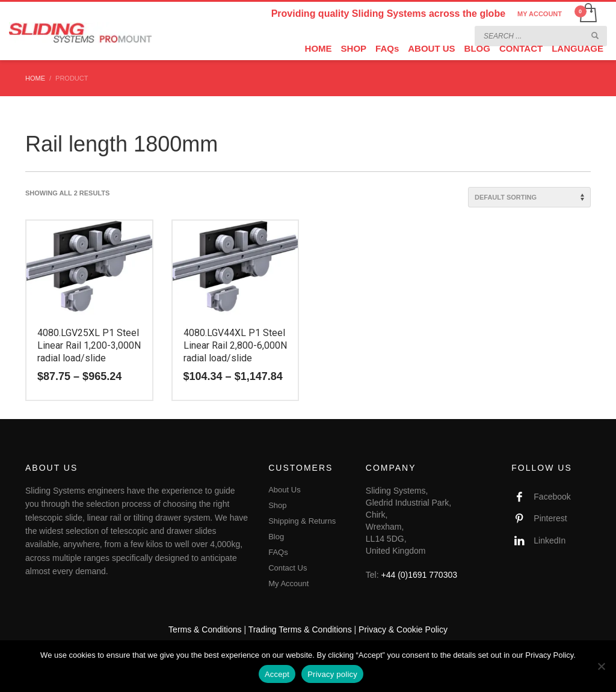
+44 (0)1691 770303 (420, 575)
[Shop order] (529, 197)
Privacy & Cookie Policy (403, 629)
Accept (277, 674)
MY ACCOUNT (540, 14)
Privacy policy (332, 674)
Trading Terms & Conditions (300, 629)
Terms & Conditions (205, 629)
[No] (601, 666)
